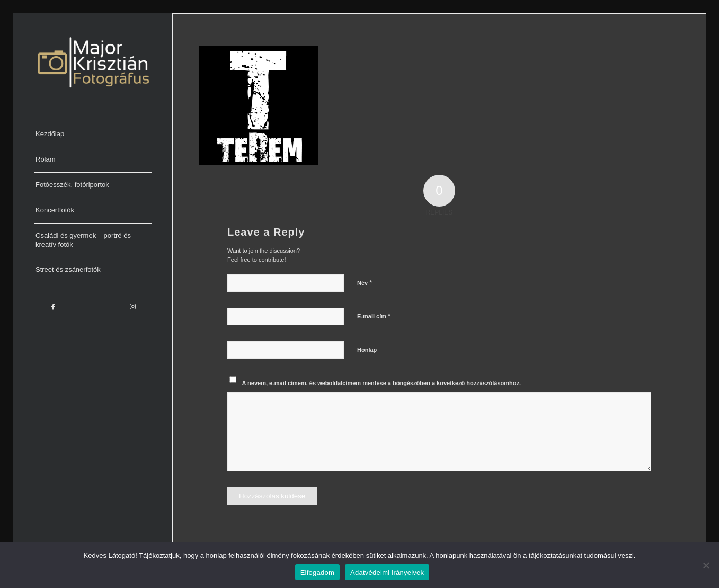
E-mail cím (374, 316)
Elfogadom (317, 572)
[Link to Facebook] (53, 307)
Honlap (367, 350)
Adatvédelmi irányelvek (387, 572)
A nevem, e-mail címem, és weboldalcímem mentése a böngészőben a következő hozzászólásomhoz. (382, 383)
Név (365, 283)
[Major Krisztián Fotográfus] (93, 62)
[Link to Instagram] (132, 307)
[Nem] (706, 565)
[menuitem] (93, 135)
